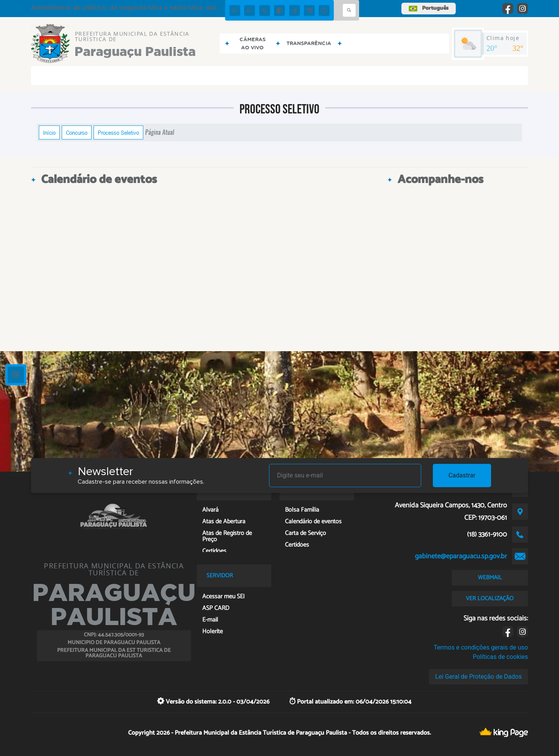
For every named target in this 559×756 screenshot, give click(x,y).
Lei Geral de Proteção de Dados (478, 677)
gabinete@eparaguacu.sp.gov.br (461, 556)
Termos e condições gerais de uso (481, 647)
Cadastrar (462, 475)
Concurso (77, 132)
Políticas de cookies (500, 657)
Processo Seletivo (118, 132)
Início (49, 132)
